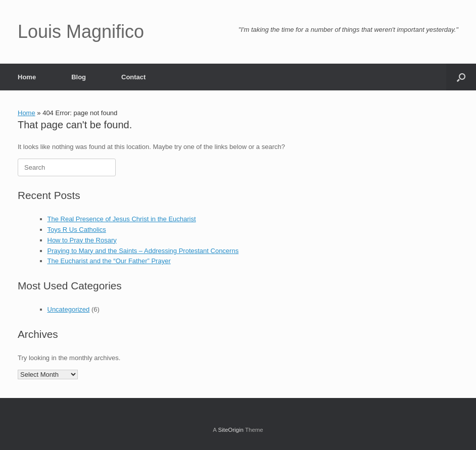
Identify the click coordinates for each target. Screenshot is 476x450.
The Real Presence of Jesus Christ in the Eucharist (122, 219)
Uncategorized (69, 309)
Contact (133, 77)
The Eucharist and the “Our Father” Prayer (109, 261)
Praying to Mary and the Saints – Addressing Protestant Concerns (143, 251)
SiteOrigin (231, 430)
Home (27, 77)
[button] (461, 77)
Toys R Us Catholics (77, 230)
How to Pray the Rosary (82, 240)
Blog (79, 77)
